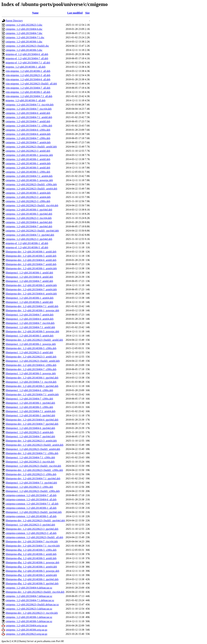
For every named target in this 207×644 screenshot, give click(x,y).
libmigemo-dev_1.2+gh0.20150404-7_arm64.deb (31, 289)
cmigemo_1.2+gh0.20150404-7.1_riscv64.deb (30, 105)
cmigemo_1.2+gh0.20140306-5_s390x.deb (28, 172)
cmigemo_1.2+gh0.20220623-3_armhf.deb (28, 151)
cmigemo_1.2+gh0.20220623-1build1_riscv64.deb (32, 205)
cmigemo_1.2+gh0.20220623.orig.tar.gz (26, 634)
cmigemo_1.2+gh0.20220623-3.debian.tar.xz (29, 609)
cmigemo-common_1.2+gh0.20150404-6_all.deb (31, 499)
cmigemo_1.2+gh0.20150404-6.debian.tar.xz (29, 588)
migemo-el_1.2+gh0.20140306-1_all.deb (27, 243)
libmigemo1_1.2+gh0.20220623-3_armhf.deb (29, 352)
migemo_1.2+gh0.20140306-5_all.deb (26, 100)
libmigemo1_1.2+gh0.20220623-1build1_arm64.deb (33, 449)
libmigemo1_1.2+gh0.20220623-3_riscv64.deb (30, 462)
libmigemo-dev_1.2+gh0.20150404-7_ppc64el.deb (32, 424)
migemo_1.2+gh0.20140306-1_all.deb (26, 67)
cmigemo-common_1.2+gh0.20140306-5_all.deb (31, 516)
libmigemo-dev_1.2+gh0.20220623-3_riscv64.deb (32, 613)
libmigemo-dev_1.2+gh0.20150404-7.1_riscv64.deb (33, 546)
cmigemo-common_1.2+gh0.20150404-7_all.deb (31, 495)
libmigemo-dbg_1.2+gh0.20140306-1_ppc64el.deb (32, 579)
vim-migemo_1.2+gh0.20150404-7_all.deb (28, 88)
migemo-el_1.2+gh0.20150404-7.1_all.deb (28, 63)
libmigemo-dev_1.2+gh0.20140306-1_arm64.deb (31, 268)
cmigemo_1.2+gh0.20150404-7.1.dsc (25, 37)
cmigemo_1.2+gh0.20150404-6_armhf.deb (28, 113)
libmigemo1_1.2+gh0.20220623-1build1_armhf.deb (33, 361)
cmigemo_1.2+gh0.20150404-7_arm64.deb (28, 142)
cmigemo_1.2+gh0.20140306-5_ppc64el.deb (29, 214)
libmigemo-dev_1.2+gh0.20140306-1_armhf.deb (31, 252)
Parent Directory (14, 21)
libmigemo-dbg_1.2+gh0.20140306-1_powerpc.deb (32, 562)
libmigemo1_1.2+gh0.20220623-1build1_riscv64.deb (33, 466)
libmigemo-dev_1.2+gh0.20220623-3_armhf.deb (31, 357)
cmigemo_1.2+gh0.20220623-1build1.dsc (27, 46)
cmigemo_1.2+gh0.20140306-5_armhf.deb (28, 168)
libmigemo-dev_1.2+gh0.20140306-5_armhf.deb (31, 256)
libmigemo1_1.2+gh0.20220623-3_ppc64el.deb (30, 525)
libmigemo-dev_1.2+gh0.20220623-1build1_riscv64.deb (35, 592)
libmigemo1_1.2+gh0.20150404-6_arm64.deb (30, 319)
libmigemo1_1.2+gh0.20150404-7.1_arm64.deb (31, 411)
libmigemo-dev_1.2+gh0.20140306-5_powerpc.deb (32, 331)
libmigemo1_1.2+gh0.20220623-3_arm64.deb (30, 432)
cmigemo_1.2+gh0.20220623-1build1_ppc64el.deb (32, 231)
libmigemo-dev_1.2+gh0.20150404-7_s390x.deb (31, 369)
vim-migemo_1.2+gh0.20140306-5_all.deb (28, 92)
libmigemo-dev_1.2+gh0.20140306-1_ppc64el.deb (32, 378)
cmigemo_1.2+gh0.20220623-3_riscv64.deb (29, 218)
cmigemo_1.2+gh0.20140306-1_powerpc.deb (29, 155)
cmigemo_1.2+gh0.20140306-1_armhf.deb (28, 159)
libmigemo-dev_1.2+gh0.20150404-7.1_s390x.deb (32, 453)
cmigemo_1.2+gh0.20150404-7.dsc (24, 33)
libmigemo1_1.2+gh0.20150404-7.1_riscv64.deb (31, 382)
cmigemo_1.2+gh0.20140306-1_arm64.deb (28, 163)
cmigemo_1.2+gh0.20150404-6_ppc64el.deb (29, 222)
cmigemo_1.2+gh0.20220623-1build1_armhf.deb (31, 147)
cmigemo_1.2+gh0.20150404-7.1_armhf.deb (29, 117)
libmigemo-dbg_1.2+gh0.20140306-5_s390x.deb (31, 550)
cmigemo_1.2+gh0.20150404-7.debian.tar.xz (29, 596)
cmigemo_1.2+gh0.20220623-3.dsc (24, 25)
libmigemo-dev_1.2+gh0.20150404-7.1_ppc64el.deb (33, 478)
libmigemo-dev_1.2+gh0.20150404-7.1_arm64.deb (32, 394)
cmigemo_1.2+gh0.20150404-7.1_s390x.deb (29, 126)
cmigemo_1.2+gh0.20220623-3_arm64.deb (28, 197)
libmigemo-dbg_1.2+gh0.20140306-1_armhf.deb (31, 554)
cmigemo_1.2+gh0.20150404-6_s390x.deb (28, 130)
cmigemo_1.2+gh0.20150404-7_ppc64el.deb (29, 226)
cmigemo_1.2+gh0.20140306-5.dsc (24, 50)
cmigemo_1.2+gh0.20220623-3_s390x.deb (28, 201)
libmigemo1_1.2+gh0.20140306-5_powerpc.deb (31, 373)
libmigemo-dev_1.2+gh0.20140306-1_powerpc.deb (32, 310)
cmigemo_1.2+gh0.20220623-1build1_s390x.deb (31, 184)
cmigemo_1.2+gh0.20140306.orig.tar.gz (26, 630)
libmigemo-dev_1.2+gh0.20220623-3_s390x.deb (31, 474)
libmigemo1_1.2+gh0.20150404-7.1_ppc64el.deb (31, 483)
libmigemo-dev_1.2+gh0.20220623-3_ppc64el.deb (32, 529)
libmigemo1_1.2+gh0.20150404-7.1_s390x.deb (30, 457)
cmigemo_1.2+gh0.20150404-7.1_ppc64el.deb (30, 235)
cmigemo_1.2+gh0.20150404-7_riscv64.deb (29, 109)
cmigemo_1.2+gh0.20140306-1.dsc (24, 42)
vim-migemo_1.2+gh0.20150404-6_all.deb (28, 79)
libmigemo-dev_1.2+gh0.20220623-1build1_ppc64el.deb (35, 520)
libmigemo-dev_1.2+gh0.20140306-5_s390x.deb (31, 348)
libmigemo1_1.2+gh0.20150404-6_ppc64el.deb (30, 428)
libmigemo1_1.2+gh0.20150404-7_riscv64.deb (30, 323)
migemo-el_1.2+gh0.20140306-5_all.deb (27, 247)
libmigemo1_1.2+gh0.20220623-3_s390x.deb (29, 487)
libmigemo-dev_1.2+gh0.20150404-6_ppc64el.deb (32, 420)
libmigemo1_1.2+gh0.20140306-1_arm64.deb (30, 298)
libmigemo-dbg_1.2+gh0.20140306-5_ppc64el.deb (32, 583)
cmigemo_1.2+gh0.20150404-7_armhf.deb (28, 121)
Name (35, 13)
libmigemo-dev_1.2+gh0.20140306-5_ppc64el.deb (32, 386)
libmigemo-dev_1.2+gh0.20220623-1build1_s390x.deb (34, 470)
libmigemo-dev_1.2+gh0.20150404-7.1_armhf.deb (32, 306)
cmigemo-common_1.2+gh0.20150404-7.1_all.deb (32, 504)
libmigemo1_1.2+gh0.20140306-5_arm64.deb (30, 336)
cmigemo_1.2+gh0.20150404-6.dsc (24, 29)
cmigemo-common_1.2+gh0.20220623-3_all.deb (31, 533)
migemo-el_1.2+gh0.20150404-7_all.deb (27, 58)
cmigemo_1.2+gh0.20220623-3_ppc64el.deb (29, 239)
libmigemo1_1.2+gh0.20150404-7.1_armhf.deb (30, 327)
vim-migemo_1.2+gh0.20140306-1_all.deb (28, 71)
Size (87, 13)
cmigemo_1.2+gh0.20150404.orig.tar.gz (26, 626)
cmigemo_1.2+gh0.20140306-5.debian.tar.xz (29, 621)
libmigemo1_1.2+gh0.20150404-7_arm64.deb (30, 315)
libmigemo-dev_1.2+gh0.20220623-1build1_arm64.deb (35, 445)
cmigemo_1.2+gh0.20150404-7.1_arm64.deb (29, 176)
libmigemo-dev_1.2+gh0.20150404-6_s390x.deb (31, 365)
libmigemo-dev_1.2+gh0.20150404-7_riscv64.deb (32, 541)
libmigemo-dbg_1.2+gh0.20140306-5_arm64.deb (31, 575)
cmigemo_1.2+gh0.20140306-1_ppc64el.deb (29, 210)
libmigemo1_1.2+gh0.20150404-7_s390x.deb (29, 399)
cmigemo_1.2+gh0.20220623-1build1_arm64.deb (31, 189)
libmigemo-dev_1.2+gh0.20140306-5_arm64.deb (31, 285)
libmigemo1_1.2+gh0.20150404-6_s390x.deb (29, 390)
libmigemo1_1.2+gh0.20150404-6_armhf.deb (29, 277)
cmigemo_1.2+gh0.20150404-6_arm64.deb (28, 134)
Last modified (75, 13)
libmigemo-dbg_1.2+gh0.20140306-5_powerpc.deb (32, 571)
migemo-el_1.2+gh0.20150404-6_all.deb (27, 54)
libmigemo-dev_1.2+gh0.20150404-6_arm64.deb (31, 294)
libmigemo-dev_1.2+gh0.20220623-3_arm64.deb (31, 441)
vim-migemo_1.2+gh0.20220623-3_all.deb (28, 75)
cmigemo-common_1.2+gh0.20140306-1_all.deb (31, 508)
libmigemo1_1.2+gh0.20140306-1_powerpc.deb (31, 344)
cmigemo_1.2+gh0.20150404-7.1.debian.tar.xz (30, 600)
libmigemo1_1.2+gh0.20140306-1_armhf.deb (29, 273)
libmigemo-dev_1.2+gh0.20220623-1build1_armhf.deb (34, 340)
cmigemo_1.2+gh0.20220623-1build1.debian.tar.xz (32, 604)
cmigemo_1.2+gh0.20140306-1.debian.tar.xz (29, 617)
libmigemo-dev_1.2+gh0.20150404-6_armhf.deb (31, 260)
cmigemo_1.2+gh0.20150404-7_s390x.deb (28, 138)
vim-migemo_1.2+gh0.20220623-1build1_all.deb (31, 84)
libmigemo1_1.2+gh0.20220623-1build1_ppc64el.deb (34, 512)
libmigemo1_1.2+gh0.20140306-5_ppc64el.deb (30, 415)
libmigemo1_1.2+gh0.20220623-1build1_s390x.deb (33, 491)
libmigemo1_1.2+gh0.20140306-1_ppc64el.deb (30, 403)
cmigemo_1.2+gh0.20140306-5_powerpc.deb (29, 180)
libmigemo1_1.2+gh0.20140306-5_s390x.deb (29, 407)
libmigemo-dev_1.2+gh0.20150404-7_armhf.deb (31, 264)
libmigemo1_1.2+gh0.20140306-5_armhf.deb (29, 302)
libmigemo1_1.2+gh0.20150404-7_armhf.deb (29, 281)
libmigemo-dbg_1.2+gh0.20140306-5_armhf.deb (31, 558)
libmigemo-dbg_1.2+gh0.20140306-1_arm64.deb (31, 567)
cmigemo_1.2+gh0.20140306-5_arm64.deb (28, 193)
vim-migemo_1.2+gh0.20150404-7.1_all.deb (29, 96)
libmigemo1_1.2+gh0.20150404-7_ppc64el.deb (30, 436)
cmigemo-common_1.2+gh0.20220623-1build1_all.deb (34, 537)
